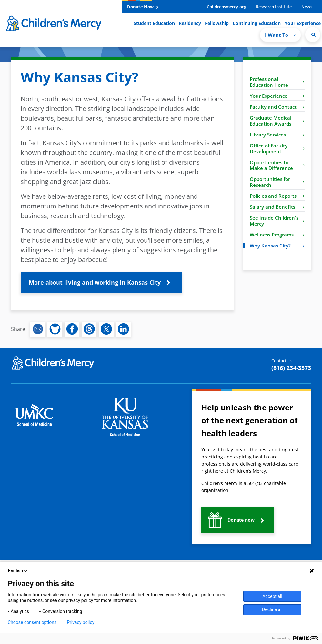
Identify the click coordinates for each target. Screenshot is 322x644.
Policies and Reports (277, 196)
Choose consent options (32, 622)
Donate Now (143, 7)
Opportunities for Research (277, 182)
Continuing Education (257, 23)
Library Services (277, 135)
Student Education (154, 23)
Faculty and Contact (277, 107)
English (18, 571)
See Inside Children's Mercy (277, 221)
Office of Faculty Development (277, 148)
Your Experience (303, 23)
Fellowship (217, 23)
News (307, 7)
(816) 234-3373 (291, 368)
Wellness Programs (277, 235)
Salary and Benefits (277, 207)
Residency (190, 23)
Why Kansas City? (277, 246)
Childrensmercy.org (226, 7)
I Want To (280, 35)
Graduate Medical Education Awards (277, 121)
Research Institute (274, 7)
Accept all (272, 596)
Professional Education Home (277, 82)
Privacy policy (80, 622)
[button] (101, 283)
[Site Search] (313, 35)
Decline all (272, 609)
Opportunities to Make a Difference (277, 165)
